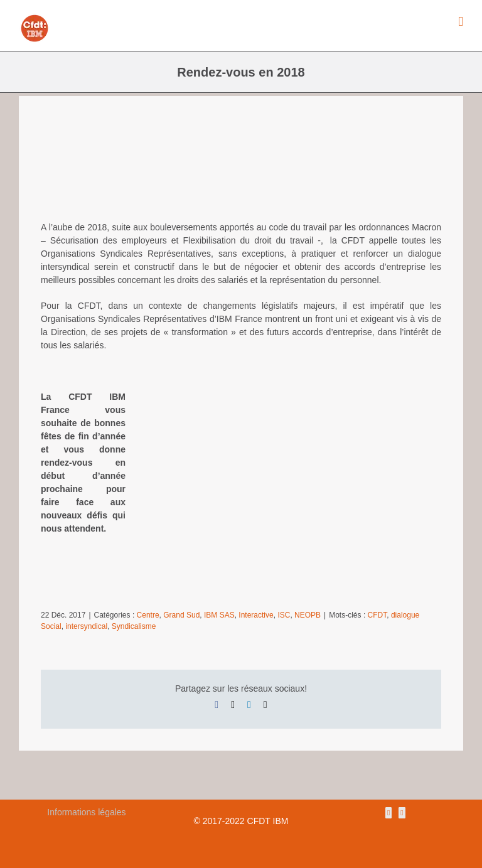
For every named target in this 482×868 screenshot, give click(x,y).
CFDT (378, 615)
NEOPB (308, 615)
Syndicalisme (134, 626)
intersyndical (86, 626)
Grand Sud (181, 615)
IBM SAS (219, 615)
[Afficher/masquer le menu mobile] (461, 22)
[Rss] (388, 813)
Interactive (256, 615)
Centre (148, 615)
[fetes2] (241, 169)
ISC (284, 615)
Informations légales (86, 812)
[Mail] (402, 813)
